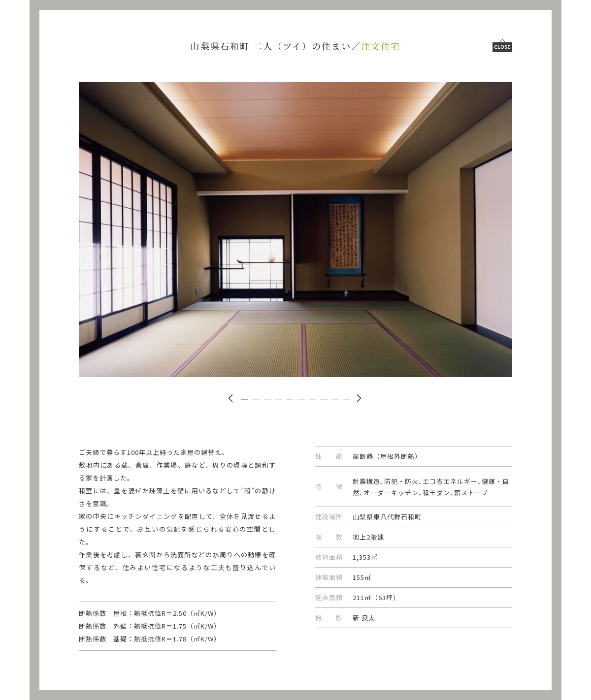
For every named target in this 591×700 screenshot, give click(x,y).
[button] (245, 399)
